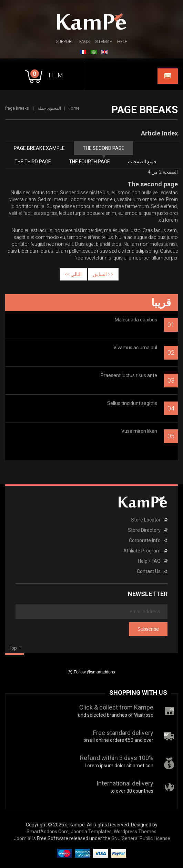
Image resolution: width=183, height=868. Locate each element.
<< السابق (103, 274)
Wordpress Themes (135, 832)
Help (122, 42)
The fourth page (89, 162)
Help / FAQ (149, 561)
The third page (33, 162)
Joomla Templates (91, 832)
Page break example (39, 148)
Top (13, 648)
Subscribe (148, 629)
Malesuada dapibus (136, 320)
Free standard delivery (123, 733)
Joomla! (23, 838)
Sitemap (103, 42)
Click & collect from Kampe (116, 707)
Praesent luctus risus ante (129, 375)
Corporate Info (145, 540)
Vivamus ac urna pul (135, 348)
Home (74, 108)
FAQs (84, 42)
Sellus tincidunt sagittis (132, 403)
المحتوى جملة (49, 108)
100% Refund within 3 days (117, 758)
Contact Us (149, 571)
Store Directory (144, 530)
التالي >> (73, 274)
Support (65, 42)
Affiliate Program (142, 551)
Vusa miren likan (139, 431)
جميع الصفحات (142, 162)
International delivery (125, 783)
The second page (104, 148)
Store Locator (146, 520)
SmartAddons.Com (48, 832)
